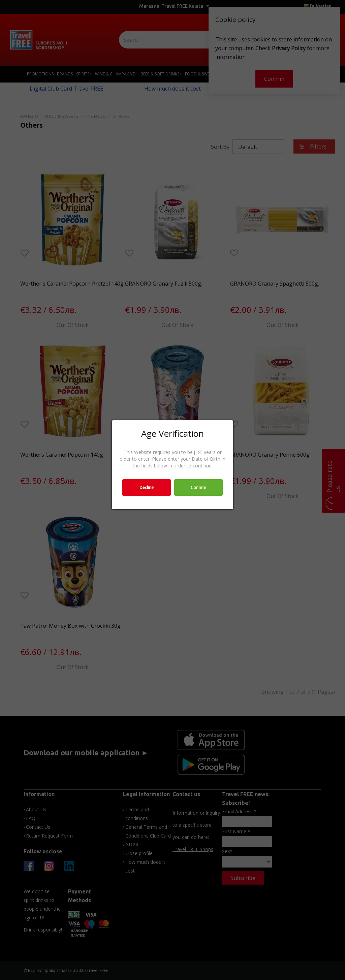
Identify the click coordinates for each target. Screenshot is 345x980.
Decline (147, 487)
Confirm (198, 487)
